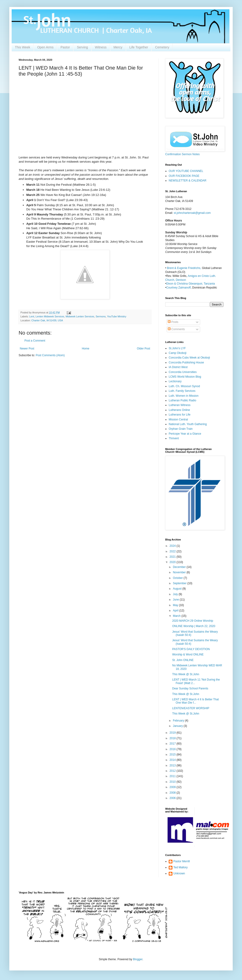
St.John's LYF (177, 348)
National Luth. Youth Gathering (188, 424)
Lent (32, 316)
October (178, 578)
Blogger (138, 959)
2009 (173, 787)
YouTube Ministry (117, 316)
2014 (173, 760)
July (176, 594)
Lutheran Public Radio (182, 400)
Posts (173, 322)
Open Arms (45, 47)
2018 (173, 738)
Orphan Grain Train (181, 429)
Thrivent (174, 438)
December (180, 567)
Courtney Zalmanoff (178, 288)
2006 (173, 798)
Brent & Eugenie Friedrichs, (185, 268)
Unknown (179, 873)
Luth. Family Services (182, 391)
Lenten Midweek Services (50, 316)
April (176, 611)
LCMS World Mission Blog (185, 377)
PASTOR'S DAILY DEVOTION (191, 649)
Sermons (101, 316)
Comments (176, 329)
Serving (82, 47)
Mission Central (178, 420)
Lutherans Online (179, 410)
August (178, 589)
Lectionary (175, 381)
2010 (173, 782)
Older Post (143, 349)
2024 (173, 546)
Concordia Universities (183, 372)
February (179, 721)
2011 (173, 776)
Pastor (65, 47)
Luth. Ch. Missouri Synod (184, 386)
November (180, 572)
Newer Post (27, 349)
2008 (173, 793)
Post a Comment (35, 341)
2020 (173, 562)
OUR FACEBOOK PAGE (184, 176)
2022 (173, 551)
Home (86, 349)
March (177, 616)
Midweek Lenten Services (80, 316)
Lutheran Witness (180, 405)
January (178, 726)
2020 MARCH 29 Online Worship (193, 621)
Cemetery (162, 47)
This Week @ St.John (186, 674)
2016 (173, 749)
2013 (173, 765)
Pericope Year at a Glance (185, 434)
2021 (173, 557)
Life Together (139, 47)
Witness (101, 47)
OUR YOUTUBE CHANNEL (186, 171)
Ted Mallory (180, 867)
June (176, 600)
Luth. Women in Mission (184, 396)
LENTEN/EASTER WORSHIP (191, 708)
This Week (23, 47)
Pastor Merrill (182, 861)
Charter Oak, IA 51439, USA (47, 320)
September (180, 583)
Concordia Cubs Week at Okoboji (189, 358)
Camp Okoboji (178, 353)
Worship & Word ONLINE (188, 654)
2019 (173, 733)
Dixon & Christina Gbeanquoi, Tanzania (190, 284)
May (176, 605)
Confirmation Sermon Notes (182, 154)
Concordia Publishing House (186, 362)
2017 (173, 744)
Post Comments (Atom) (50, 355)
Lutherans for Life (180, 415)
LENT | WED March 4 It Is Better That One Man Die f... (195, 701)
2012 (173, 771)
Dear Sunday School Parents (190, 688)
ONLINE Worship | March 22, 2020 (194, 626)
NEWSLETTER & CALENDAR (188, 181)
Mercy (118, 47)
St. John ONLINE (183, 660)
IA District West (178, 367)
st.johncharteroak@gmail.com (192, 213)
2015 (173, 755)
